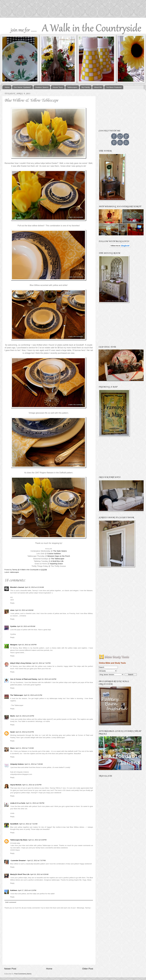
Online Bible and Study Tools (112, 663)
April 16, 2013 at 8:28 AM (39, 874)
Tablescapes (72, 87)
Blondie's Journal (17, 587)
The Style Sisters (60, 551)
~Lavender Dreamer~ (18, 860)
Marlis (13, 716)
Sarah (13, 732)
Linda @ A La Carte (18, 803)
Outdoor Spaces (42, 87)
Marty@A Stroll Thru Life (20, 874)
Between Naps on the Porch (59, 556)
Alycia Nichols (16, 785)
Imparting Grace (56, 564)
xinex (12, 610)
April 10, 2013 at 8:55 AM (26, 626)
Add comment (11, 902)
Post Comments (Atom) (23, 974)
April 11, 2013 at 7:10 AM (25, 748)
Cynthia (13, 626)
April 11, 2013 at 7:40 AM (34, 764)
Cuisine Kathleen (54, 554)
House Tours (58, 87)
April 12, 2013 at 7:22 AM (28, 824)
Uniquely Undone (17, 764)
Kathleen (14, 890)
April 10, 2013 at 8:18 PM (47, 679)
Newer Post (10, 969)
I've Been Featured (114, 87)
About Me (98, 87)
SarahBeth (14, 824)
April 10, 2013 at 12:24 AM (34, 587)
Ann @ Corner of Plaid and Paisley (24, 679)
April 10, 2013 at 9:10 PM (25, 716)
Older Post (88, 969)
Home (7, 87)
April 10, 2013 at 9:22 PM (25, 732)
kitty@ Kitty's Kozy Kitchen (21, 663)
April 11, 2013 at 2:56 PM (35, 803)
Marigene (14, 645)
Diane (12, 748)
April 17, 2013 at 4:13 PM (27, 890)
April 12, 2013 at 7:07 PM (36, 860)
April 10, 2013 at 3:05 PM (27, 645)
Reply (12, 603)
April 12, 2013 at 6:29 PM (37, 840)
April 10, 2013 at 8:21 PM (33, 695)
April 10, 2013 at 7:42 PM (41, 663)
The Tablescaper (58, 559)
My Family (86, 87)
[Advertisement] (119, 108)
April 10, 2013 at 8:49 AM (24, 610)
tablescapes (14, 572)
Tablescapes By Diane (19, 840)
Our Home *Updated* (23, 87)
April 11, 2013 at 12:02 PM (32, 785)
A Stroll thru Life (57, 561)
